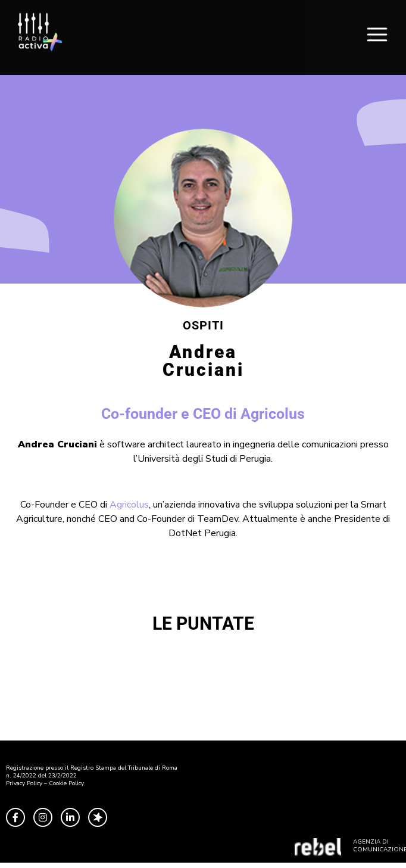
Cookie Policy (66, 783)
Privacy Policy (24, 783)
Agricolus (129, 505)
